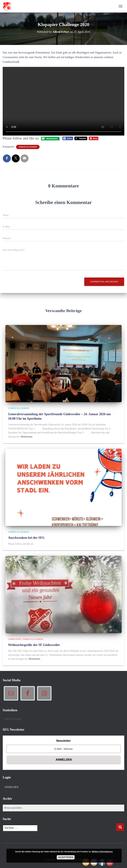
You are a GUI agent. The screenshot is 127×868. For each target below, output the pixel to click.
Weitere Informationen (102, 852)
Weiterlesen (26, 437)
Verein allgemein (28, 147)
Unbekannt (15, 639)
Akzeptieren (66, 857)
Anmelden (12, 787)
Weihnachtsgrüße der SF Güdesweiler (34, 645)
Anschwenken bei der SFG (26, 538)
